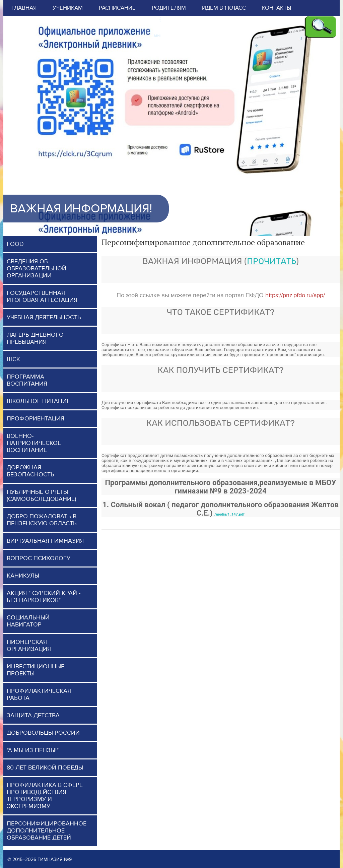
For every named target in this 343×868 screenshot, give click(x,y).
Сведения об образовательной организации (37, 269)
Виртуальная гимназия (45, 541)
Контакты (277, 8)
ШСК (13, 359)
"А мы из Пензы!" (33, 750)
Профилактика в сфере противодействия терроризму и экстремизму (45, 796)
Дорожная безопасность (30, 471)
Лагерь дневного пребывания (35, 338)
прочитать (271, 261)
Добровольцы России (43, 733)
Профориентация (36, 419)
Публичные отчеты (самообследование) (41, 495)
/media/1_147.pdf (229, 514)
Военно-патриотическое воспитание (34, 443)
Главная (24, 8)
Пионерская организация (29, 646)
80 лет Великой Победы (45, 768)
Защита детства (33, 715)
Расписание (117, 8)
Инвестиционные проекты (36, 670)
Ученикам (68, 8)
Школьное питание (38, 401)
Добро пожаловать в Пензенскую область (42, 520)
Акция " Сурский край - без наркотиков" (44, 597)
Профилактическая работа (39, 694)
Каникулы (23, 576)
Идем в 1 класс (224, 8)
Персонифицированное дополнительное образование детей (47, 831)
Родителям (169, 8)
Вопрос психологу (39, 558)
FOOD (15, 244)
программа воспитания (27, 380)
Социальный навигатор (28, 621)
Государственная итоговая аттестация (42, 296)
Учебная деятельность (44, 317)
